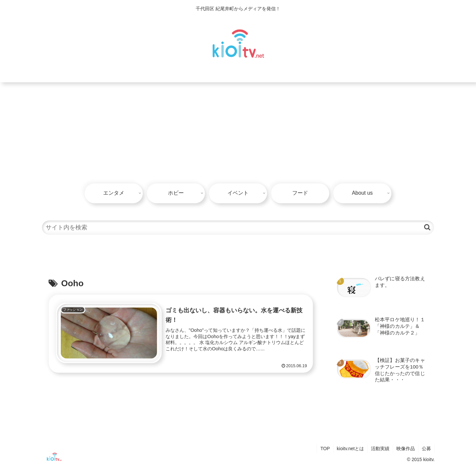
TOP (325, 449)
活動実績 (380, 449)
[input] (238, 228)
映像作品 (406, 449)
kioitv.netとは (350, 449)
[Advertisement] (238, 132)
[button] (427, 227)
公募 (426, 449)
